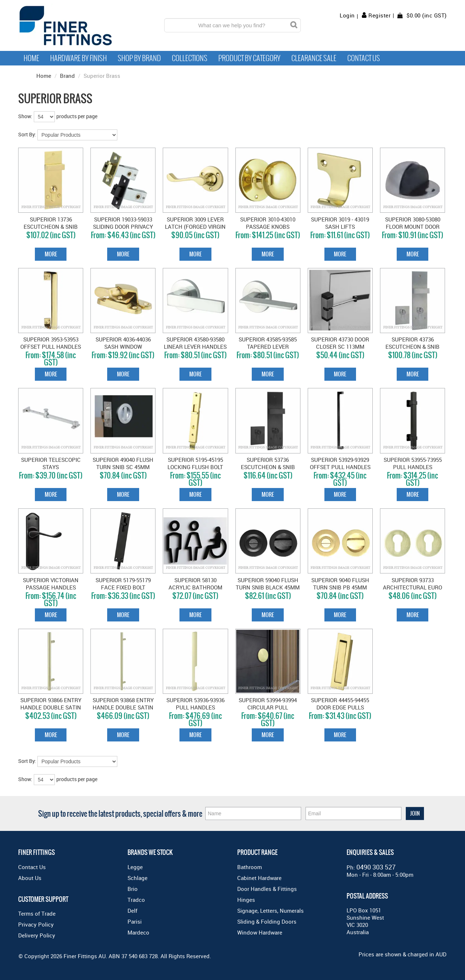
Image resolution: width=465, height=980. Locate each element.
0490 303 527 (376, 867)
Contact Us (364, 58)
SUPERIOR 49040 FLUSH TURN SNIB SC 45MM (123, 463)
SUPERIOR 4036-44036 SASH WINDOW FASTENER (123, 347)
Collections (190, 58)
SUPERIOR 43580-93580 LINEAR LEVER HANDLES (195, 343)
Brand (67, 76)
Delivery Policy (37, 935)
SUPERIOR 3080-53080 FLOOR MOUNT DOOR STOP (413, 227)
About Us (30, 878)
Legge (135, 867)
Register (379, 15)
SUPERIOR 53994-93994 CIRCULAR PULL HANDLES (268, 707)
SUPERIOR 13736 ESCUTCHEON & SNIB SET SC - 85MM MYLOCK (51, 227)
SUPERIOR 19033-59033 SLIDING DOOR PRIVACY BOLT (123, 227)
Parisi (135, 921)
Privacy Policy (36, 924)
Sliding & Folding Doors (267, 921)
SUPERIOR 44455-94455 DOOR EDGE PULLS (340, 704)
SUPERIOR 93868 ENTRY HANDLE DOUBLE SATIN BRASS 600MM (123, 707)
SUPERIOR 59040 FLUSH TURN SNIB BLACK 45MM (268, 584)
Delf (132, 911)
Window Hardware (260, 932)
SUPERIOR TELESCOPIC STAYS (51, 463)
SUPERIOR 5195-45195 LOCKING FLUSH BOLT (195, 463)
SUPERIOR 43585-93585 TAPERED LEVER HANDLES (268, 347)
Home (31, 58)
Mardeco (138, 932)
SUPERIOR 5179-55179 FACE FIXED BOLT (123, 584)
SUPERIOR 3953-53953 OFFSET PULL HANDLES (51, 343)
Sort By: (27, 134)
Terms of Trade (37, 913)
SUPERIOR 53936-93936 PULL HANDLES (195, 704)
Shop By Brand (139, 58)
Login (347, 15)
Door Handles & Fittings (267, 889)
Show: (25, 116)
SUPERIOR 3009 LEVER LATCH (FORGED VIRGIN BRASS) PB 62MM (195, 227)
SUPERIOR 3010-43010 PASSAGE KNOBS (268, 223)
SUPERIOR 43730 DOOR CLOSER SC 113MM (340, 343)
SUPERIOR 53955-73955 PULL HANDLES (413, 463)
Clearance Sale (314, 58)
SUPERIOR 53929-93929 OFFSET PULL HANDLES (340, 463)
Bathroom (250, 867)
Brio (133, 889)
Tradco (136, 900)
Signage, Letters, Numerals (270, 911)
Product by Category (249, 58)
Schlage (138, 878)
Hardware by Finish (78, 58)
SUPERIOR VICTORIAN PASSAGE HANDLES (51, 584)
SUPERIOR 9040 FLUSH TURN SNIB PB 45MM (340, 584)
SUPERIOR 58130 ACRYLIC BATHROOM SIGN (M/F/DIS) (195, 587)
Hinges (246, 900)
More (51, 254)
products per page (77, 116)
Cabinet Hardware (259, 878)
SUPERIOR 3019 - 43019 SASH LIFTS (340, 223)
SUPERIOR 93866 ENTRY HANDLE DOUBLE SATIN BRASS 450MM (51, 707)
